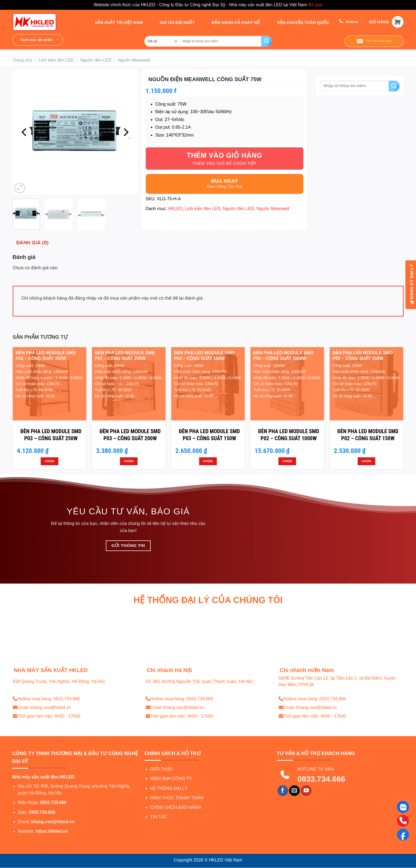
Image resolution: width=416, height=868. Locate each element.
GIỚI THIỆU (162, 769)
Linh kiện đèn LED (56, 60)
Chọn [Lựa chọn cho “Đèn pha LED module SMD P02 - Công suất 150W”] (366, 461)
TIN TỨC (159, 817)
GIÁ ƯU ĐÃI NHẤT (172, 22)
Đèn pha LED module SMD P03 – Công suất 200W (130, 435)
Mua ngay (224, 181)
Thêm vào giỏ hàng (225, 155)
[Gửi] (266, 41)
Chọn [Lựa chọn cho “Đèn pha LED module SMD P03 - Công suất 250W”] (50, 461)
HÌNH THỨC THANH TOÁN (177, 798)
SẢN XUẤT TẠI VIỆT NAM (114, 22)
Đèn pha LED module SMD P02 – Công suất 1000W (289, 435)
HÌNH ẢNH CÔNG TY (171, 779)
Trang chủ (23, 60)
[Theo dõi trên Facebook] (283, 791)
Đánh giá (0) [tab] (32, 243)
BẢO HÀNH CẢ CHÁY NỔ (231, 22)
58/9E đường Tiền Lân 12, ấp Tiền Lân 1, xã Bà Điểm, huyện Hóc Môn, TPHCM (337, 682)
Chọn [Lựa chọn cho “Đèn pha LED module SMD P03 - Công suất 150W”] (208, 461)
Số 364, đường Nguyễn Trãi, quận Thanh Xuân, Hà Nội (199, 681)
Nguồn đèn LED (96, 60)
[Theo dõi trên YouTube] (306, 791)
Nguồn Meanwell (134, 60)
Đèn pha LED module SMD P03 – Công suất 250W (51, 435)
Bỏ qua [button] (315, 5)
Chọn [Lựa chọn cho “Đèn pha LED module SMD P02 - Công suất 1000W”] (287, 461)
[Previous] (25, 132)
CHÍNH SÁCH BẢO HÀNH (175, 807)
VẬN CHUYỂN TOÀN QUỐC (298, 22)
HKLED (175, 209)
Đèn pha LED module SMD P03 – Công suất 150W (209, 435)
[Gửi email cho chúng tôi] (294, 791)
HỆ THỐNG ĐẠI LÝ (169, 788)
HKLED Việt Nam (225, 860)
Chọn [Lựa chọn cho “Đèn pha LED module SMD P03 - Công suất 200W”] (129, 461)
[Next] (125, 132)
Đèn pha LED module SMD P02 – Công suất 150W (368, 435)
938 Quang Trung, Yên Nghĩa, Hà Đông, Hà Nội (59, 681)
